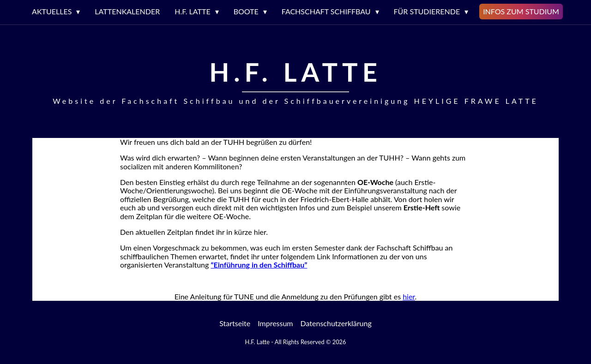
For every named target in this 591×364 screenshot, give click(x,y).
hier (409, 296)
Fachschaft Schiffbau (326, 11)
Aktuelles (52, 11)
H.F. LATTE (192, 11)
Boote (246, 11)
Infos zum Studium (521, 11)
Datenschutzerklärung (336, 323)
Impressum (275, 323)
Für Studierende (427, 11)
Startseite (235, 323)
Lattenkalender (127, 11)
